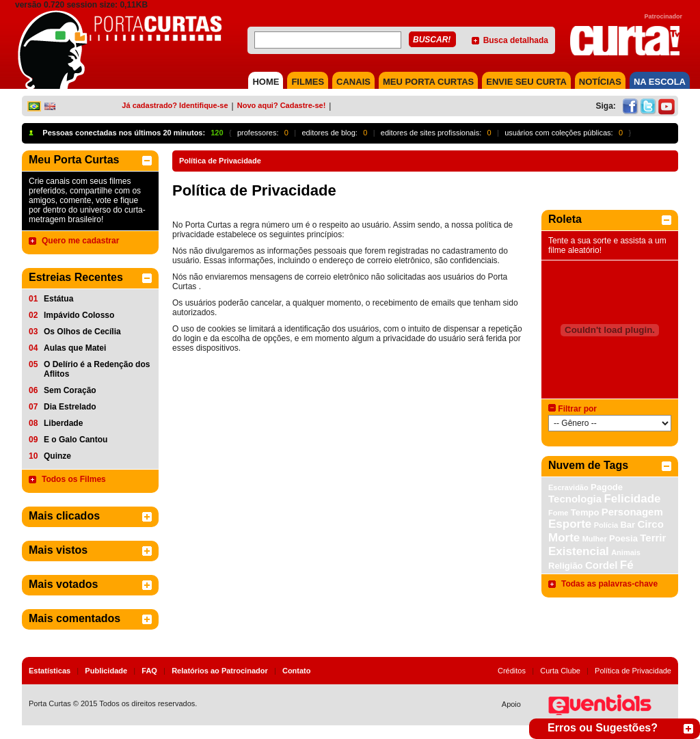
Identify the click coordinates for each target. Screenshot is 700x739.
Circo (650, 524)
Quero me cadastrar (80, 241)
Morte (564, 538)
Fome (558, 513)
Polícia (606, 525)
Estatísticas (50, 671)
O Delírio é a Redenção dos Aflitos (97, 369)
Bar (628, 525)
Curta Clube (560, 671)
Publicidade (106, 671)
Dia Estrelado (70, 407)
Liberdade (63, 423)
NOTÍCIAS (600, 82)
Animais (626, 552)
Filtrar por (577, 409)
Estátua (58, 299)
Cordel (602, 565)
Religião (566, 566)
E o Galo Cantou (76, 440)
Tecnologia (575, 499)
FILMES (308, 82)
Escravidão (568, 487)
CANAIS (353, 82)
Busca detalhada (516, 40)
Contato (297, 671)
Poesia (623, 538)
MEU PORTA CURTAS (428, 82)
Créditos (512, 671)
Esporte (570, 524)
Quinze (57, 456)
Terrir (653, 538)
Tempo (585, 512)
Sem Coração (70, 390)
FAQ (149, 671)
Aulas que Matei (75, 348)
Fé (627, 565)
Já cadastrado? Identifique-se (175, 105)
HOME (266, 82)
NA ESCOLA (660, 82)
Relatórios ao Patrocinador (220, 671)
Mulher (595, 539)
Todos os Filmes (74, 479)
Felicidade (632, 499)
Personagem (632, 512)
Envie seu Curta (526, 82)
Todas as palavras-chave (609, 584)
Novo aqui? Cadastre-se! (282, 105)
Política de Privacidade (633, 671)
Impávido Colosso (79, 315)
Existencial (579, 551)
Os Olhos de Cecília (82, 332)
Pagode (607, 487)
